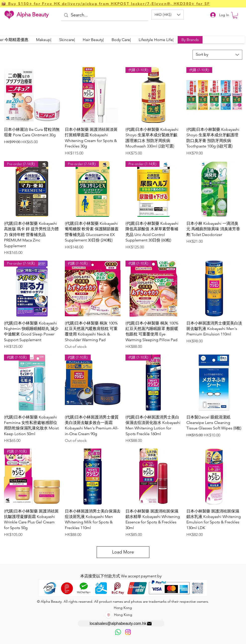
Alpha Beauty (33, 15)
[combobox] (217, 55)
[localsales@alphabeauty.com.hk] (121, 623)
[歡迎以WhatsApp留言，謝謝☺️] (118, 632)
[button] (167, 15)
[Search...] (104, 15)
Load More (123, 552)
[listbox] (167, 15)
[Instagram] (128, 632)
